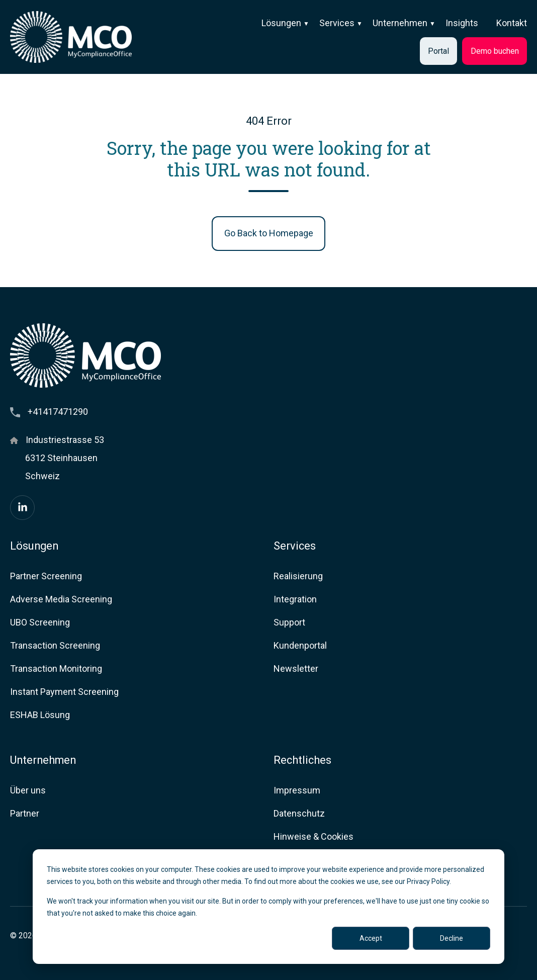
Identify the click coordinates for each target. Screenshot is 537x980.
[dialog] (268, 907)
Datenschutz (299, 813)
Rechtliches (302, 760)
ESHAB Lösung (40, 715)
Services (337, 23)
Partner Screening (46, 576)
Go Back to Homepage (269, 233)
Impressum (297, 790)
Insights (462, 23)
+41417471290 (58, 412)
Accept (371, 938)
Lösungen (281, 23)
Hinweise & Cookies (314, 836)
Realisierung (298, 576)
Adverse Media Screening (61, 599)
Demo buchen (495, 51)
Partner (25, 813)
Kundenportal (300, 645)
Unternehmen (400, 23)
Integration (295, 599)
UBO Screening (40, 622)
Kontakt (512, 23)
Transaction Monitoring (56, 669)
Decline (452, 938)
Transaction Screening (55, 645)
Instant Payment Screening (64, 692)
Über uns (28, 790)
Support (289, 622)
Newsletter (296, 669)
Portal (438, 51)
